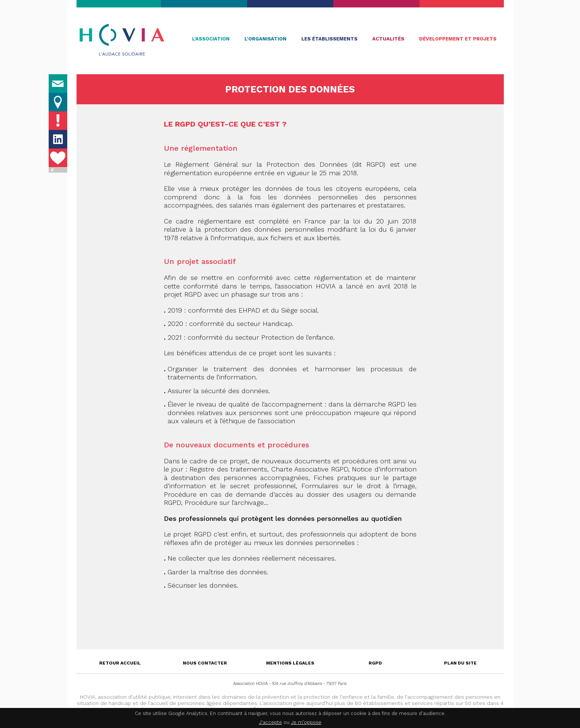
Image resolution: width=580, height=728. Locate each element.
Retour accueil (120, 663)
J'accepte (270, 722)
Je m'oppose (306, 722)
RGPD (375, 663)
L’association (211, 39)
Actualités (388, 39)
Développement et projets (458, 39)
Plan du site (460, 663)
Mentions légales (290, 663)
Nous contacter (205, 663)
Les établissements (329, 39)
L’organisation (265, 39)
